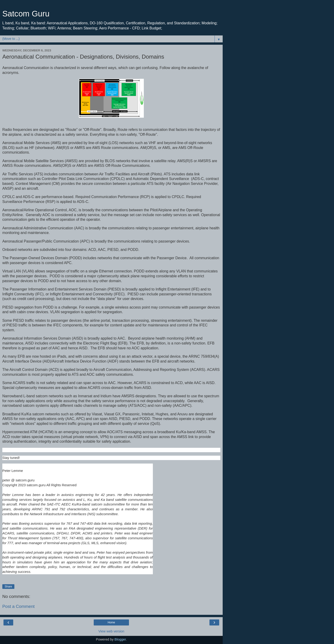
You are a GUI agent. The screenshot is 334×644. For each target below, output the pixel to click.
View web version (111, 631)
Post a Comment (18, 606)
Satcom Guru (26, 14)
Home (111, 622)
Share (8, 587)
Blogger (120, 639)
